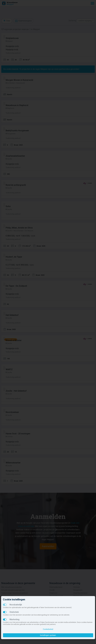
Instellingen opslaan (48, 635)
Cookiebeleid (48, 629)
